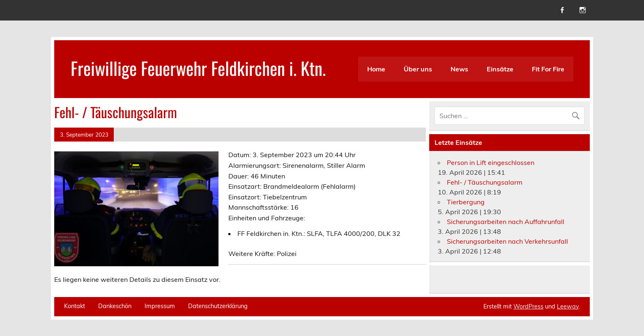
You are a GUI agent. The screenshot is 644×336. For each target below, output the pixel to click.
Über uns (418, 69)
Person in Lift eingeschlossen (491, 162)
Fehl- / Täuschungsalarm (485, 182)
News (459, 69)
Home (376, 69)
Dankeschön (115, 306)
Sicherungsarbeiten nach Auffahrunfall (506, 222)
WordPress (528, 306)
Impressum (160, 306)
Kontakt (75, 306)
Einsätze (500, 69)
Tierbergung (466, 202)
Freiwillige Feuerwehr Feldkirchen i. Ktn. (198, 68)
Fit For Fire (548, 69)
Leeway (568, 306)
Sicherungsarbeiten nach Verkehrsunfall (507, 241)
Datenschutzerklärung (218, 306)
